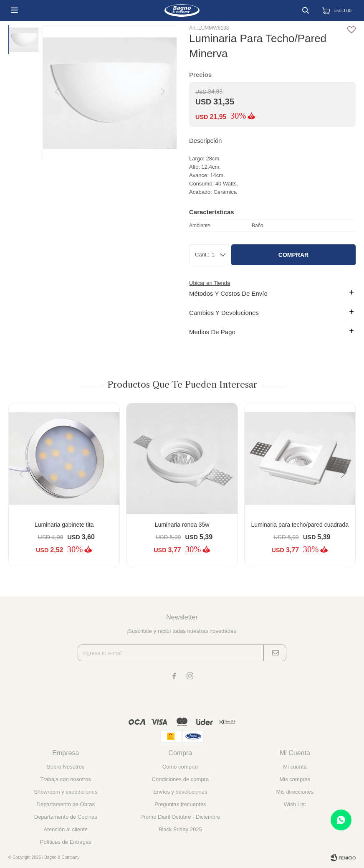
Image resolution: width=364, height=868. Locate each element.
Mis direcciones (295, 792)
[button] (346, 491)
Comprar (293, 255)
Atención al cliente (66, 829)
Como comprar (180, 767)
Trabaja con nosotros (66, 779)
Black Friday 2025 (180, 829)
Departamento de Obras (66, 804)
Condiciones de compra (181, 779)
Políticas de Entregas (66, 842)
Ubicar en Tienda (210, 283)
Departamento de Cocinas (66, 817)
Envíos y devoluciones (180, 792)
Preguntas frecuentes (180, 804)
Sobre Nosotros (66, 767)
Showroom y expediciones (66, 792)
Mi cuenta (295, 767)
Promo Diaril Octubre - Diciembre (180, 817)
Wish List (295, 804)
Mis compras (295, 779)
